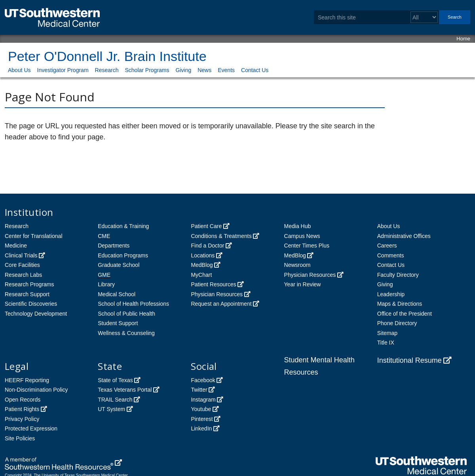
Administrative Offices (404, 236)
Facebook (203, 380)
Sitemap (387, 333)
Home (463, 39)
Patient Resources (213, 284)
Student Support (118, 323)
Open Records (23, 400)
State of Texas (115, 380)
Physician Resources (217, 294)
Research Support (27, 294)
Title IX (386, 343)
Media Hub (298, 226)
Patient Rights (22, 409)
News (204, 70)
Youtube (201, 409)
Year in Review (303, 284)
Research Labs (23, 275)
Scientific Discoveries (31, 304)
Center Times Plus (307, 246)
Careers (387, 246)
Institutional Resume (409, 360)
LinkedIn (201, 428)
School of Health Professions (133, 304)
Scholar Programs (147, 70)
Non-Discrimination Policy (36, 390)
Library (106, 284)
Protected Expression (31, 428)
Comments (391, 255)
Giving (184, 70)
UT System (111, 409)
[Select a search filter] (424, 17)
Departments (114, 246)
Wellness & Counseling (126, 333)
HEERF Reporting (27, 380)
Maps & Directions (400, 304)
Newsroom (297, 265)
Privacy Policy (22, 419)
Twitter (199, 390)
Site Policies (20, 438)
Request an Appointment (221, 304)
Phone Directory (397, 323)
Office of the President (405, 314)
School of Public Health (126, 314)
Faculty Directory (398, 275)
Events (226, 70)
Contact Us (255, 70)
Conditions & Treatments (221, 236)
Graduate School (119, 265)
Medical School (117, 294)
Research (107, 70)
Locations (203, 255)
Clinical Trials (21, 255)
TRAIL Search (115, 400)
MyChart (201, 275)
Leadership (391, 294)
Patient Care (206, 226)
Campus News (302, 236)
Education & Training (123, 226)
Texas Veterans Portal (125, 390)
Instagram (203, 400)
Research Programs (29, 284)
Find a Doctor (207, 246)
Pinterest (202, 419)
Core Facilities (22, 265)
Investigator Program (63, 70)
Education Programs (123, 255)
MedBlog (202, 265)
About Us (19, 70)
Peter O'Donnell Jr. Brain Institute (107, 56)
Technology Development (36, 314)
